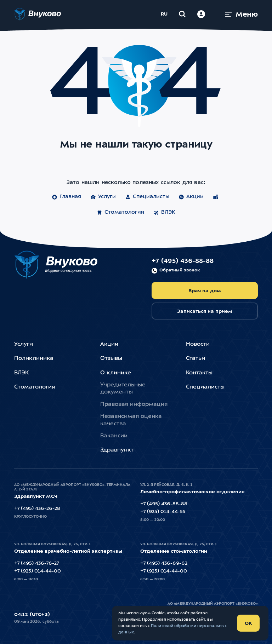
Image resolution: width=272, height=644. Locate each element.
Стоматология (120, 213)
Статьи (195, 358)
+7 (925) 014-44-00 (38, 571)
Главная (66, 197)
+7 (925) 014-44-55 (163, 512)
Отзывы (111, 358)
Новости (198, 344)
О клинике (116, 373)
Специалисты (147, 197)
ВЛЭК (164, 213)
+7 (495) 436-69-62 (164, 563)
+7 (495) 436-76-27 (36, 563)
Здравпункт (117, 450)
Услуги (103, 197)
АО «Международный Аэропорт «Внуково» (213, 604)
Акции (191, 197)
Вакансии (114, 436)
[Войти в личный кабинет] (201, 14)
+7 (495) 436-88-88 (183, 266)
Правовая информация (134, 404)
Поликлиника (34, 358)
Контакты (199, 373)
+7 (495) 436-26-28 (37, 508)
